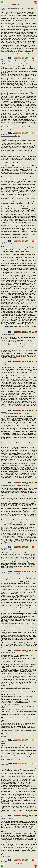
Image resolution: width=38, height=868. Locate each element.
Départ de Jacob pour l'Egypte (7, 334)
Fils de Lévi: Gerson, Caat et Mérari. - (24, 373)
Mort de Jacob (3, 742)
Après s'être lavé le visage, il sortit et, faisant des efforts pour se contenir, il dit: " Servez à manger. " (18, 118)
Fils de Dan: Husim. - (14, 396)
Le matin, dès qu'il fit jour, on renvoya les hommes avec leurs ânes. (18, 146)
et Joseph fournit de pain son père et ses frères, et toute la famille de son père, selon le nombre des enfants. (19, 478)
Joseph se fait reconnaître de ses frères (10, 243)
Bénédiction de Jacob (8, 652)
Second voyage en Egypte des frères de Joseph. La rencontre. (18, 60)
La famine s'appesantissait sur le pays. (12, 13)
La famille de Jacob (4, 364)
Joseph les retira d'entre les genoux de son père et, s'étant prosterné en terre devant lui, (19, 610)
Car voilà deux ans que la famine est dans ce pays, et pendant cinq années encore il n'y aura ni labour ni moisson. (19, 264)
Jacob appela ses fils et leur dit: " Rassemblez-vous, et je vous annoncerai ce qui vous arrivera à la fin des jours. (17, 657)
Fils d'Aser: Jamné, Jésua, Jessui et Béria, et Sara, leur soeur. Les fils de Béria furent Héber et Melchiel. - (19, 384)
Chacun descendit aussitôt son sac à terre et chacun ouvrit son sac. (18, 169)
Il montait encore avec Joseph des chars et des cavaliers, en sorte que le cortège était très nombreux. (18, 793)
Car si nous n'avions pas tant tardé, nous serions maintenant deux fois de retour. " (18, 40)
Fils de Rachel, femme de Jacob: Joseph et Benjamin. (16, 389)
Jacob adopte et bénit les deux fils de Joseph (13, 573)
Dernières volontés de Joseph (7, 549)
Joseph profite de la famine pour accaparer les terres (15, 485)
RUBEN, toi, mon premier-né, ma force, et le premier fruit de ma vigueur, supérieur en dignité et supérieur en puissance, (19, 661)
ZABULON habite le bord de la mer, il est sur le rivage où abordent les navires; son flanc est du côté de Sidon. (18, 693)
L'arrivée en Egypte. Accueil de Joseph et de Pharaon (15, 413)
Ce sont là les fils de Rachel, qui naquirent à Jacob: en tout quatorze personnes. (19, 395)
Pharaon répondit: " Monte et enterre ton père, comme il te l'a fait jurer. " (17, 784)
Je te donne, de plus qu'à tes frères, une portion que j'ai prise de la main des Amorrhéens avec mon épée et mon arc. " (19, 646)
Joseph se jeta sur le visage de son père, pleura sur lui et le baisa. (18, 769)
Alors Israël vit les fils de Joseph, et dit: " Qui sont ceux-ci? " (16, 600)
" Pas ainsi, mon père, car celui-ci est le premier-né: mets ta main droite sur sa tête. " (19, 632)
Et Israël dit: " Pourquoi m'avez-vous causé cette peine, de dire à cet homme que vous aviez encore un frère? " (19, 25)
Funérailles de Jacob (4, 765)
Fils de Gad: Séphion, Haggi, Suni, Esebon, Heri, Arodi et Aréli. (18, 382)
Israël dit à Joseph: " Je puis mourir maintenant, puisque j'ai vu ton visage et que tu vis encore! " (19, 424)
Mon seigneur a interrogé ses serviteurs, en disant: (20, 195)
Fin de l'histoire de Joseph (7, 818)
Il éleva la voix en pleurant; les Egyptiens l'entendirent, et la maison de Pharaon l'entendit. (17, 251)
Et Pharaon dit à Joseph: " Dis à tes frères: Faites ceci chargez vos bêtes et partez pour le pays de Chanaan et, (18, 295)
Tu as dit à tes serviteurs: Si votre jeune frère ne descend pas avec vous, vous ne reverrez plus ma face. (19, 205)
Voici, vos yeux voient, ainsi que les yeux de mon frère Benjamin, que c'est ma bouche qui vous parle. (19, 282)
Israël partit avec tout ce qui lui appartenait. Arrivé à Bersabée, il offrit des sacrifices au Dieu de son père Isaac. (18, 339)
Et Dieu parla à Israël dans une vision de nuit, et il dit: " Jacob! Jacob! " (19, 341)
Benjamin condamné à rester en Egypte (10, 135)
